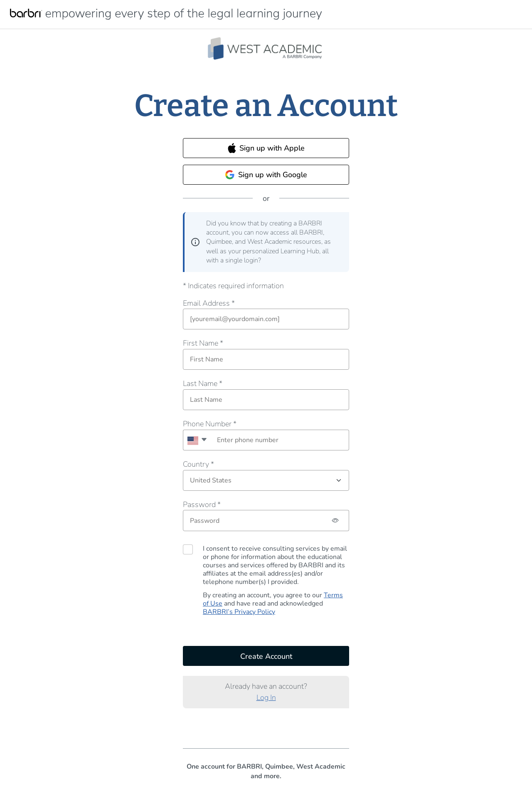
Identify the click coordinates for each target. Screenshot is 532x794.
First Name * (203, 343)
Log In (266, 698)
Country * (198, 464)
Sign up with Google (266, 175)
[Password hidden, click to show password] (336, 521)
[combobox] (197, 440)
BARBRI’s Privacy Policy (239, 612)
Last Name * (203, 383)
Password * (202, 505)
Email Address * (209, 303)
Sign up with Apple (266, 148)
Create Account (266, 656)
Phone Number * (210, 424)
